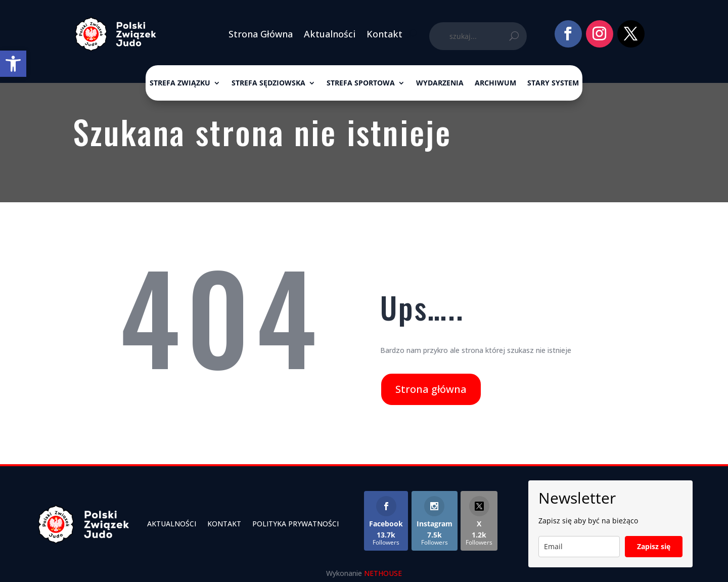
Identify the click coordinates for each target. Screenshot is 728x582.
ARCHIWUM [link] (495, 83)
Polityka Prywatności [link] (295, 524)
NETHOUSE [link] (383, 573)
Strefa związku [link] (180, 83)
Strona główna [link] (431, 389)
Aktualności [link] (330, 34)
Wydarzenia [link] (440, 83)
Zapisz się (654, 546)
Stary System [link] (553, 83)
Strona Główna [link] (261, 34)
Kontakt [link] (384, 34)
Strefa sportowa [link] (361, 83)
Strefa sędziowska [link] (268, 83)
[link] (13, 64)
